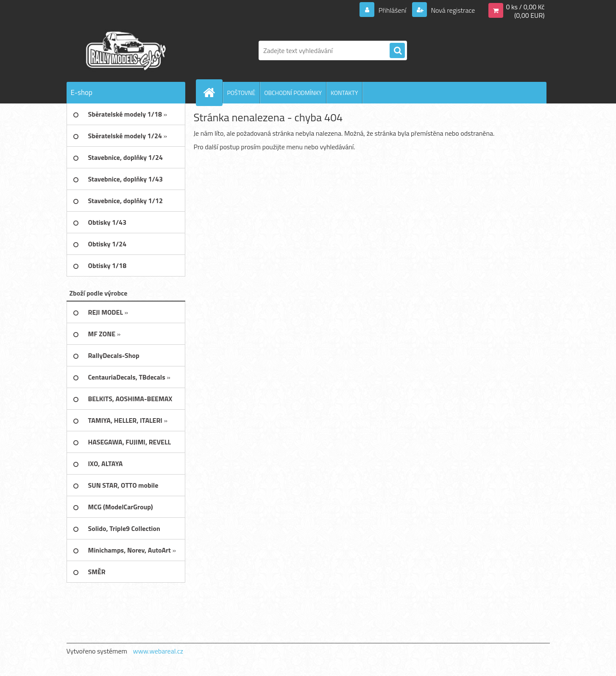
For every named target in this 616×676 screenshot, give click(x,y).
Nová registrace (452, 10)
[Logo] (125, 50)
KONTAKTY (344, 93)
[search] (397, 51)
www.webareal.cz (158, 651)
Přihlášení (392, 10)
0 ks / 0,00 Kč (525, 7)
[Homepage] (213, 92)
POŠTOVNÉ (241, 93)
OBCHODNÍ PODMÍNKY (293, 93)
